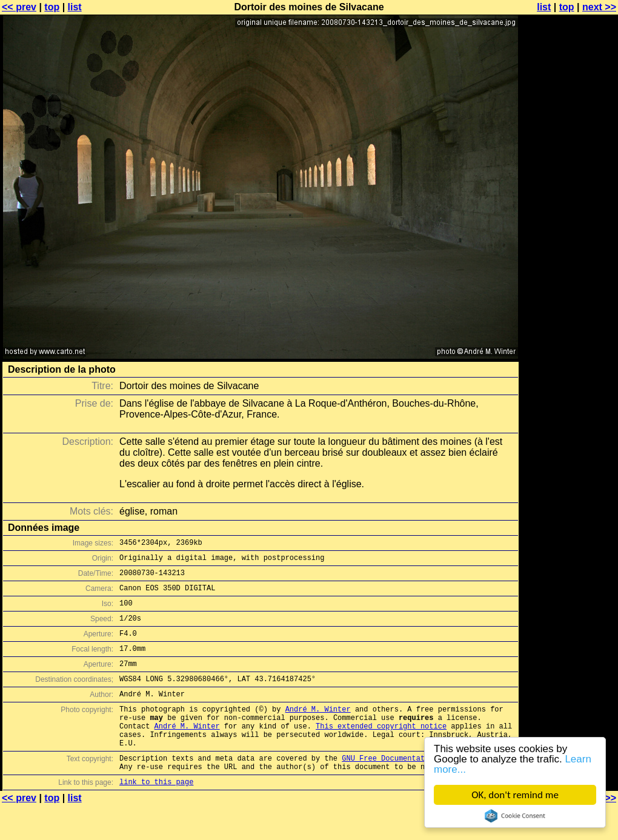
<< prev (19, 7)
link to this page (156, 816)
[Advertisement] (569, 300)
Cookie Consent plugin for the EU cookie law (515, 816)
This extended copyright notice (381, 751)
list (75, 7)
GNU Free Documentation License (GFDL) (422, 789)
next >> (599, 7)
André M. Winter (318, 731)
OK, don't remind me (515, 795)
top (52, 7)
